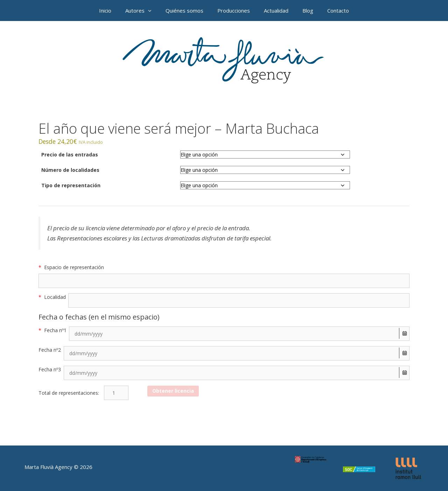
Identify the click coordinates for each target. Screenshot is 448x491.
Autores (142, 10)
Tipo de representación (71, 185)
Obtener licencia (173, 391)
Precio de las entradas (70, 155)
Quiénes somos (184, 10)
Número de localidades (70, 170)
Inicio (105, 10)
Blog (308, 10)
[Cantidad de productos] (116, 393)
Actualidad (276, 10)
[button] (152, 10)
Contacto (338, 10)
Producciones (234, 10)
